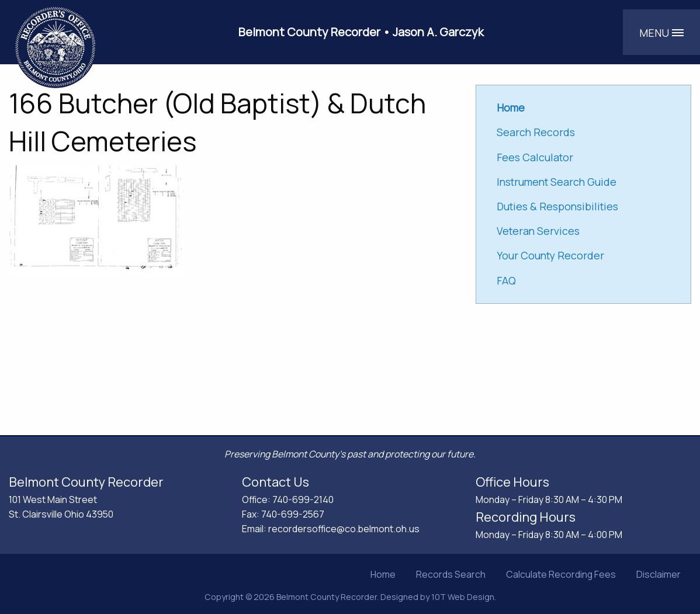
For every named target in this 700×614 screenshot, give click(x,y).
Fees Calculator (535, 157)
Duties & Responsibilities (557, 206)
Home (383, 574)
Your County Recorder (550, 255)
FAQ (506, 280)
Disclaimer (659, 574)
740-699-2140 (303, 499)
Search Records (536, 132)
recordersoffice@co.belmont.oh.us (344, 529)
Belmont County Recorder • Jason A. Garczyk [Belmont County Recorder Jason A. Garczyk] (361, 32)
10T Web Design (463, 597)
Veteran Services (538, 231)
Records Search (451, 574)
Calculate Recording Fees (561, 574)
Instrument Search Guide (557, 182)
